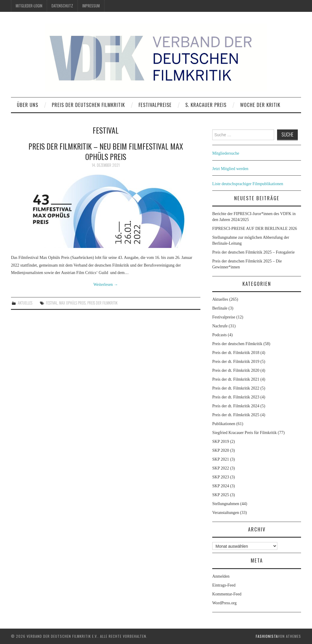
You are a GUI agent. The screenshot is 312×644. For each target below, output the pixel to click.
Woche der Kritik (260, 105)
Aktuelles (25, 303)
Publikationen (224, 424)
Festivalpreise (155, 105)
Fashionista (267, 636)
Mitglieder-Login (29, 6)
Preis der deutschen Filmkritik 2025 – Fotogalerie (253, 252)
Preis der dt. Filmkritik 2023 (236, 397)
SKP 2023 (221, 477)
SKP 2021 (221, 459)
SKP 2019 (221, 442)
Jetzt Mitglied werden (230, 169)
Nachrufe (220, 326)
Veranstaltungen (226, 513)
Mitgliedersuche (226, 153)
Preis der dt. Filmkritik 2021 (236, 379)
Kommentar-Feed (227, 594)
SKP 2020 (221, 450)
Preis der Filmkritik (102, 303)
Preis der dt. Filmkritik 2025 (236, 415)
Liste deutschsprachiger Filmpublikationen (248, 184)
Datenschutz (62, 6)
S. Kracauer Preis (206, 105)
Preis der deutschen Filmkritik (88, 105)
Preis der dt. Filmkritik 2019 (236, 362)
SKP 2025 (221, 495)
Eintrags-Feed (224, 585)
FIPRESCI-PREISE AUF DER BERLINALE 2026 (255, 229)
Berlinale (220, 308)
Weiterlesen (106, 285)
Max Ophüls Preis (72, 303)
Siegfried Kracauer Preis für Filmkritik (245, 433)
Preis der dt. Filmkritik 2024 (236, 406)
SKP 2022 (221, 468)
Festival (52, 303)
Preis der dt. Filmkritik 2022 (236, 388)
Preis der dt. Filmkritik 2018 (236, 353)
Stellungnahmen (226, 504)
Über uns (28, 105)
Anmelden (221, 576)
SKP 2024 (221, 486)
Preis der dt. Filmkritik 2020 (236, 370)
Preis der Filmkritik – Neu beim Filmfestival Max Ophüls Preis (106, 151)
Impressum (91, 6)
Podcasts (219, 335)
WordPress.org (224, 603)
